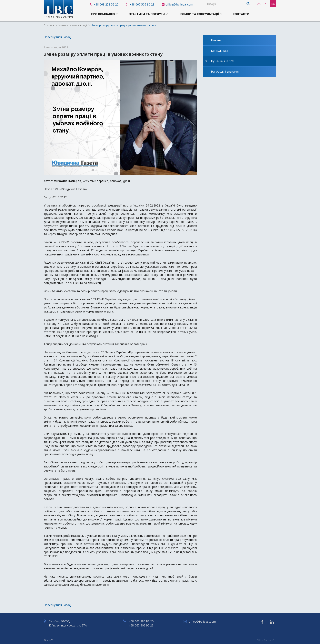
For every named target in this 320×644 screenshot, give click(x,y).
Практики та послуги (147, 14)
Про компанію (103, 14)
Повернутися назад (57, 37)
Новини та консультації (199, 14)
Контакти (241, 14)
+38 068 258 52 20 (104, 4)
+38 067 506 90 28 (140, 4)
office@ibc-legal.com (178, 4)
